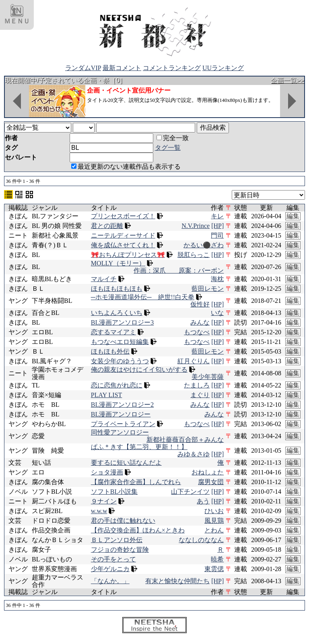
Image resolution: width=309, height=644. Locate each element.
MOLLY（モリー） (118, 263)
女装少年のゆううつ (120, 361)
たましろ (197, 385)
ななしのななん (201, 540)
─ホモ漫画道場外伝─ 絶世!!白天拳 (143, 297)
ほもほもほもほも (117, 289)
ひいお (214, 511)
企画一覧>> (287, 80)
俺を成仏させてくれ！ (123, 245)
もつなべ (197, 332)
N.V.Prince (196, 226)
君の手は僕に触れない (123, 521)
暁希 (217, 559)
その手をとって (113, 559)
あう (203, 501)
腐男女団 (211, 482)
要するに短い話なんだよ (126, 463)
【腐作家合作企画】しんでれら (136, 482)
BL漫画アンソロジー (121, 414)
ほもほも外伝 (110, 351)
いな (217, 313)
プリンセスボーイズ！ (123, 216)
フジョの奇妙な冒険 (120, 550)
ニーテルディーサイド (123, 235)
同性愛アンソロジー (120, 432)
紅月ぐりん (194, 361)
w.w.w (99, 511)
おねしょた (208, 472)
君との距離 (107, 226)
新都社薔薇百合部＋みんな (185, 440)
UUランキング (223, 68)
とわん (214, 530)
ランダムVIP (83, 68)
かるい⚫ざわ (204, 245)
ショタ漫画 (107, 472)
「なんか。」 (110, 581)
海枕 (217, 279)
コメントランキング (172, 68)
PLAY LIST (107, 395)
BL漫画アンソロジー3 (122, 322)
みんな (200, 322)
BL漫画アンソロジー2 (122, 405)
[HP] (217, 226)
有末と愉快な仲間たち (177, 581)
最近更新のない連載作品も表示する (126, 167)
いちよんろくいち (117, 313)
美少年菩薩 (208, 377)
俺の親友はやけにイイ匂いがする (139, 370)
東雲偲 (214, 569)
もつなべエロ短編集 (120, 342)
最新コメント (122, 68)
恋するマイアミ (113, 332)
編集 (293, 216)
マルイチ (104, 279)
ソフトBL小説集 (114, 492)
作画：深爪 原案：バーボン (179, 270)
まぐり (200, 395)
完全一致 (173, 138)
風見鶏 (214, 521)
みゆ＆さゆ (194, 454)
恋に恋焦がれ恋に (117, 385)
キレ (217, 216)
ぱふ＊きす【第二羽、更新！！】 (139, 447)
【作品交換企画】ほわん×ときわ (138, 530)
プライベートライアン (123, 424)
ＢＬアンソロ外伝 (117, 540)
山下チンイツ (190, 492)
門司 (217, 235)
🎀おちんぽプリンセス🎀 (128, 255)
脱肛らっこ (194, 255)
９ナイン (104, 501)
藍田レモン (208, 289)
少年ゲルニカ (110, 569)
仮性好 (200, 304)
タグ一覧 (168, 148)
